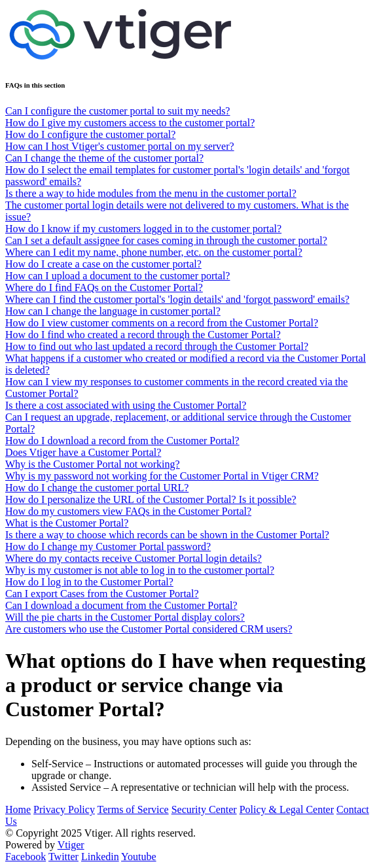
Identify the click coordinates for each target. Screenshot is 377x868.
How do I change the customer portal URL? (97, 488)
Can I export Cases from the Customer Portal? (102, 594)
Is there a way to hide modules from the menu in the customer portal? (151, 193)
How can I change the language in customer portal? (113, 311)
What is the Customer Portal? (67, 523)
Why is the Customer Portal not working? (93, 464)
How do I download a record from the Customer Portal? (122, 441)
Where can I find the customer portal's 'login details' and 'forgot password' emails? (177, 299)
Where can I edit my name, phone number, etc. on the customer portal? (154, 252)
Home (18, 809)
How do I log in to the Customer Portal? (89, 582)
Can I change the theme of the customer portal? (104, 158)
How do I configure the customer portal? (90, 134)
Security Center (204, 809)
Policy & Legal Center (287, 809)
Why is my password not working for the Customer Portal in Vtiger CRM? (162, 476)
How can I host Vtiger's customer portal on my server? (120, 146)
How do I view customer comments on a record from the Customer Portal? (162, 323)
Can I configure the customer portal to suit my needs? (117, 111)
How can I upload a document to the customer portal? (117, 276)
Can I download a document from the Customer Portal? (121, 605)
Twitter (63, 857)
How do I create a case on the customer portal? (103, 264)
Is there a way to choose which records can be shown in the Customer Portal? (167, 535)
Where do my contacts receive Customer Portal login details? (134, 558)
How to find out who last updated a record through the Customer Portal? (157, 346)
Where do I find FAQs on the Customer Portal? (104, 287)
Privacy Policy (64, 809)
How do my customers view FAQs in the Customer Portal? (128, 511)
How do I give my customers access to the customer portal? (130, 123)
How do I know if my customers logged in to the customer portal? (143, 229)
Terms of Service (133, 809)
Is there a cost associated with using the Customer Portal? (126, 405)
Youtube (139, 857)
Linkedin (100, 857)
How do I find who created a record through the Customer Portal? (143, 335)
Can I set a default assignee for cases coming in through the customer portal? (166, 240)
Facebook (26, 857)
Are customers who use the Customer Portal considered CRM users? (149, 629)
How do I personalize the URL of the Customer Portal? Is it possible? (151, 499)
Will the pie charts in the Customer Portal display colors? (125, 617)
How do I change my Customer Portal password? (108, 547)
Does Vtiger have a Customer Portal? (83, 452)
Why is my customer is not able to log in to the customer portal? (140, 570)
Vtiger (71, 845)
